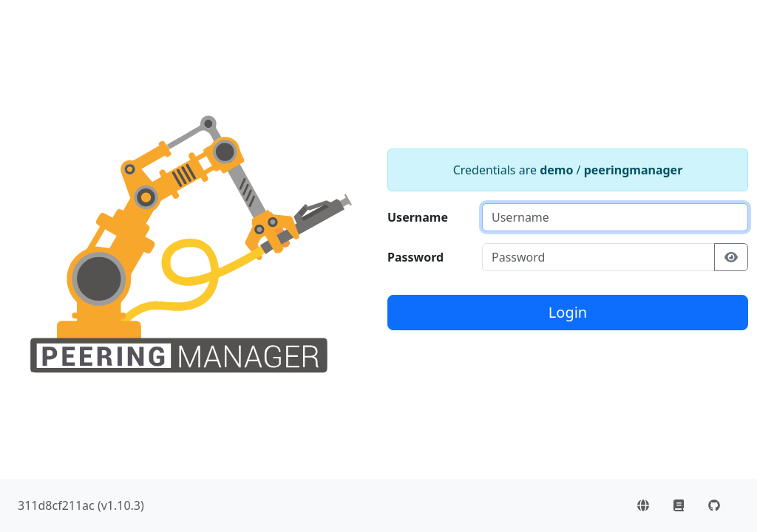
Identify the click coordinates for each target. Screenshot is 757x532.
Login (568, 312)
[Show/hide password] (731, 257)
